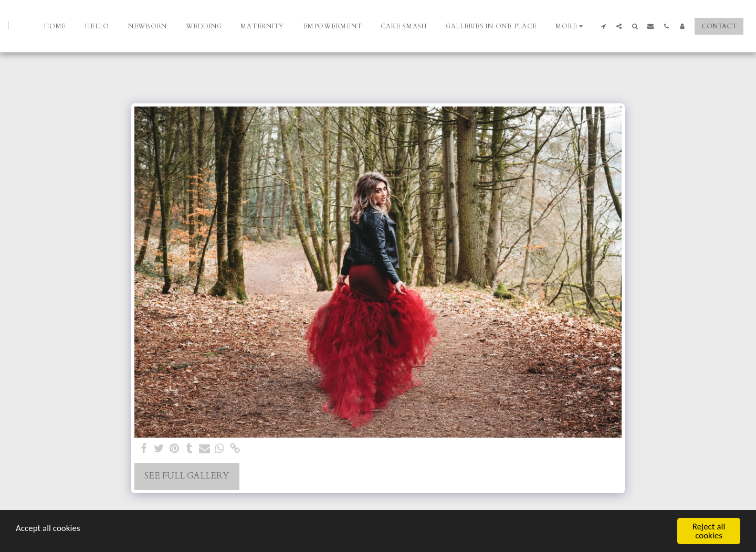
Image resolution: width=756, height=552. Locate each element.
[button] (603, 26)
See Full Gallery (187, 476)
